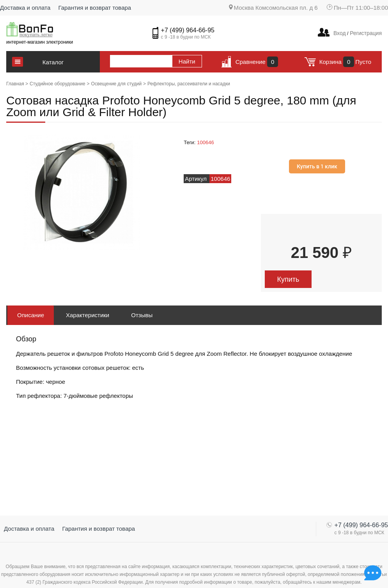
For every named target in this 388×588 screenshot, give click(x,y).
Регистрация (365, 33)
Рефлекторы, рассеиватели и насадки (189, 84)
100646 (205, 142)
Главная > (17, 84)
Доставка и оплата (25, 8)
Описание (31, 315)
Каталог (53, 62)
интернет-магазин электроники (40, 42)
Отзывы (142, 315)
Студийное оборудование (58, 84)
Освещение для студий (116, 84)
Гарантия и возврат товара (95, 8)
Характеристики (88, 315)
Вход (340, 33)
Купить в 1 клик (317, 166)
